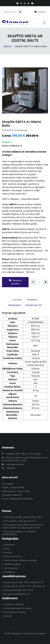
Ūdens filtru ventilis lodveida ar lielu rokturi (22, 517)
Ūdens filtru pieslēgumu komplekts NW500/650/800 (19, 533)
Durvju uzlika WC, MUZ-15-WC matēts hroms (24, 586)
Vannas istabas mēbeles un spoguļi (19, 560)
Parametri (32, 300)
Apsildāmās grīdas (11, 564)
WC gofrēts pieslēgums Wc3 (16, 594)
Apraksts (17, 300)
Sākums (7, 46)
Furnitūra (7, 553)
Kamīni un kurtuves (12, 556)
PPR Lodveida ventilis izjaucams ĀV (19, 521)
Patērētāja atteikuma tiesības (17, 608)
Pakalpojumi (14, 305)
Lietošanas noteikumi (13, 604)
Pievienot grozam (15, 282)
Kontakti (7, 616)
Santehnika (8, 545)
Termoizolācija (10, 568)
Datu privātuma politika (14, 612)
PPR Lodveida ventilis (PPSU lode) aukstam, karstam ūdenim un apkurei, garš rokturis (23, 526)
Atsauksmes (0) (34, 305)
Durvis (6, 549)
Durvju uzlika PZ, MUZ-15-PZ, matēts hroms (23, 582)
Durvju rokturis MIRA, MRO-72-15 (18, 590)
